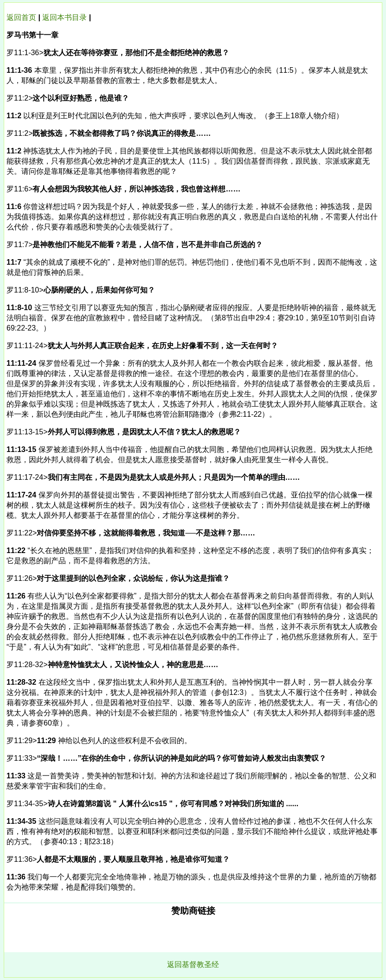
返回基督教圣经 (193, 964)
